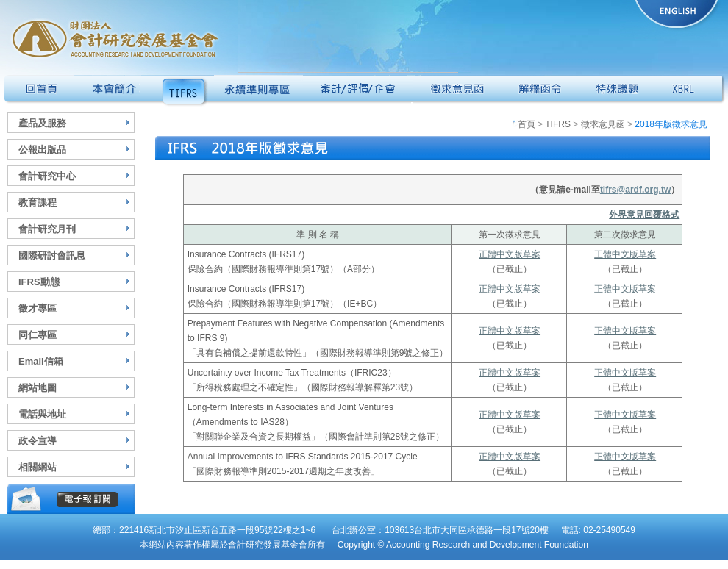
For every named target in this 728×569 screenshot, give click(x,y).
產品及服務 (42, 123)
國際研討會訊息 (52, 255)
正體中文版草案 (510, 254)
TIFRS (558, 124)
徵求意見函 (603, 124)
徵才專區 (38, 308)
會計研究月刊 (47, 229)
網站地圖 (38, 388)
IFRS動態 (39, 282)
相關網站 (38, 467)
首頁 (524, 124)
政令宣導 (38, 441)
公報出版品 (42, 150)
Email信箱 (41, 361)
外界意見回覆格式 (644, 215)
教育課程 (38, 203)
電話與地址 (42, 414)
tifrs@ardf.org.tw (635, 190)
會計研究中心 (47, 176)
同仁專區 (38, 335)
